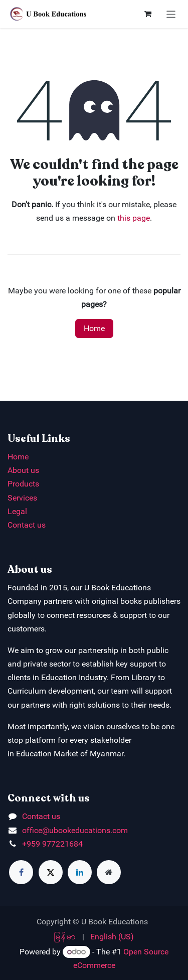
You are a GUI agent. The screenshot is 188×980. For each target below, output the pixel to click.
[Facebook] (21, 872)
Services (22, 498)
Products (23, 484)
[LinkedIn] (80, 872)
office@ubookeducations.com (75, 830)
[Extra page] (109, 872)
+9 (27, 844)
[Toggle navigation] (171, 14)
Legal (17, 511)
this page (134, 218)
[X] (51, 872)
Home (94, 328)
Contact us (27, 525)
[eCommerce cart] (148, 14)
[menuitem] (65, 937)
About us (23, 470)
